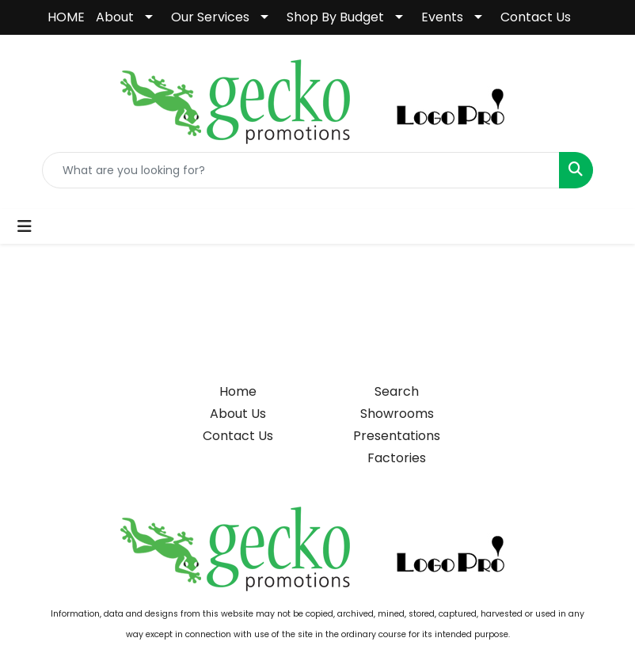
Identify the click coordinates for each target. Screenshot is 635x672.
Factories (397, 458)
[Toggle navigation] (25, 226)
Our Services (210, 17)
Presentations (397, 436)
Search (397, 391)
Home (238, 391)
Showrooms (397, 414)
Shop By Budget (335, 17)
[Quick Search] (301, 170)
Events (442, 17)
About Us (238, 414)
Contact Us (536, 17)
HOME (66, 17)
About (115, 17)
